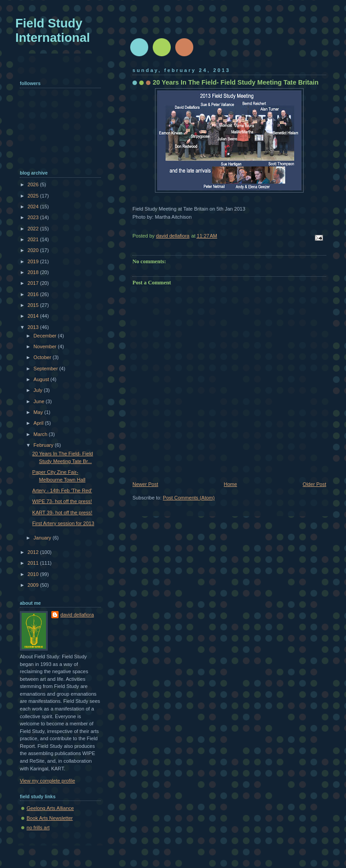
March (41, 434)
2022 (34, 229)
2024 (34, 207)
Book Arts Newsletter (50, 818)
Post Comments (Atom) (189, 498)
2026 (34, 184)
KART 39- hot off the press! (62, 513)
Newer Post (145, 484)
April (39, 423)
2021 (34, 239)
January (43, 538)
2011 (34, 563)
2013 (34, 327)
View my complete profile (48, 781)
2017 (34, 283)
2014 (34, 316)
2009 (34, 585)
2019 (34, 261)
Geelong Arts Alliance (50, 808)
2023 (34, 217)
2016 (34, 294)
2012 (34, 552)
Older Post (314, 484)
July (39, 390)
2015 (34, 305)
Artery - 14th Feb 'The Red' (62, 490)
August (42, 379)
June (39, 401)
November (46, 346)
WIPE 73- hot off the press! (62, 501)
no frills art (38, 828)
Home (230, 484)
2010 (34, 574)
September (46, 369)
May (39, 412)
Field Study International (53, 30)
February (44, 445)
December (46, 336)
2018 (34, 272)
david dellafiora (77, 615)
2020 (34, 250)
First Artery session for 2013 (64, 523)
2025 (34, 196)
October (43, 357)
